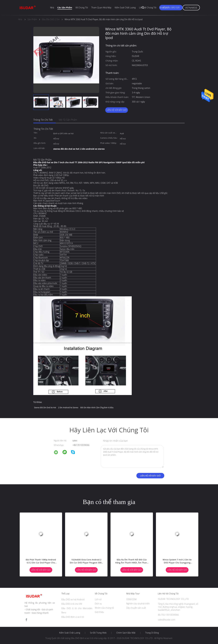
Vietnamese (191, 8)
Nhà (52, 8)
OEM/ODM (131, 599)
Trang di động (152, 633)
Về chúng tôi (82, 8)
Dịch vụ (98, 604)
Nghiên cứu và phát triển (138, 604)
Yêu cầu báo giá (171, 8)
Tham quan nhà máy (101, 8)
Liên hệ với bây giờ (117, 110)
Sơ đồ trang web (98, 633)
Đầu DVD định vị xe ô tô (73, 617)
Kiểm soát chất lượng (125, 8)
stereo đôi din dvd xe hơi (45, 408)
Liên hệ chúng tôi (148, 8)
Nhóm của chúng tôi (104, 608)
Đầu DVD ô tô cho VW (72, 604)
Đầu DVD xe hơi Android (73, 599)
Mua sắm (164, 8)
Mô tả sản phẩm (68, 120)
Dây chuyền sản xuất (136, 608)
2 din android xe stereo (68, 408)
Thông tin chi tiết (43, 120)
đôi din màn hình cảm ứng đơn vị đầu (97, 408)
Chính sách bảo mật (126, 633)
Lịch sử (98, 599)
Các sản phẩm (65, 8)
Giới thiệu (99, 612)
